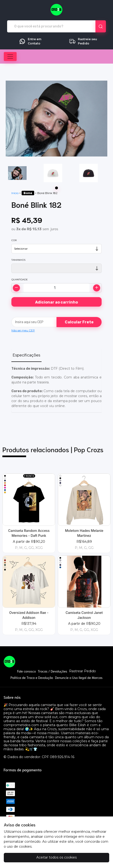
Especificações (26, 355)
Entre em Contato (30, 41)
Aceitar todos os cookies (56, 857)
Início (15, 193)
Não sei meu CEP (23, 330)
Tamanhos (18, 260)
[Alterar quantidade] (56, 288)
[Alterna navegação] (10, 56)
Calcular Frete (79, 322)
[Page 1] (56, 188)
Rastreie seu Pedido (83, 41)
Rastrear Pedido (82, 671)
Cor (14, 240)
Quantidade (20, 280)
